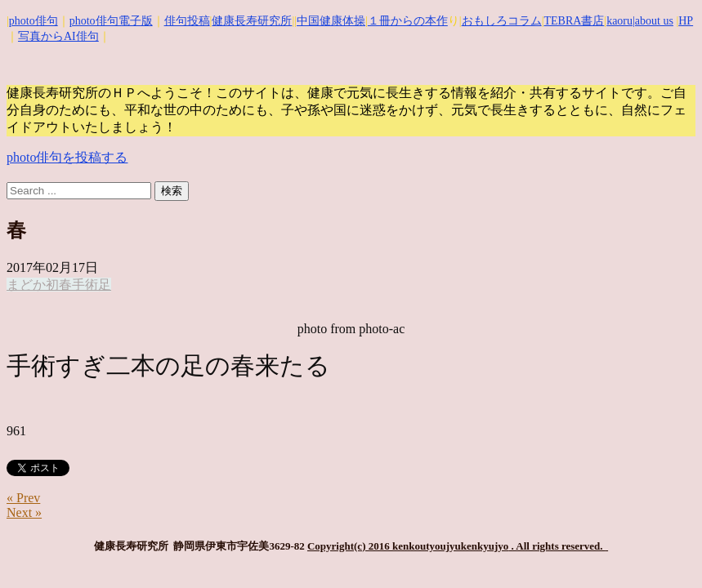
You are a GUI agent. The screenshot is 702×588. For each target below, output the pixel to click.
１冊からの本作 (408, 21)
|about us (653, 21)
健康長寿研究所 (252, 21)
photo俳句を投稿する (67, 157)
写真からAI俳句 (58, 36)
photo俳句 (34, 21)
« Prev (23, 498)
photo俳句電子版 (111, 21)
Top (663, 549)
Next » (24, 512)
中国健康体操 (331, 21)
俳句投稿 (187, 21)
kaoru (619, 21)
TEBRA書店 (574, 21)
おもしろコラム (502, 21)
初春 (59, 285)
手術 (85, 285)
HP (686, 21)
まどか (26, 285)
